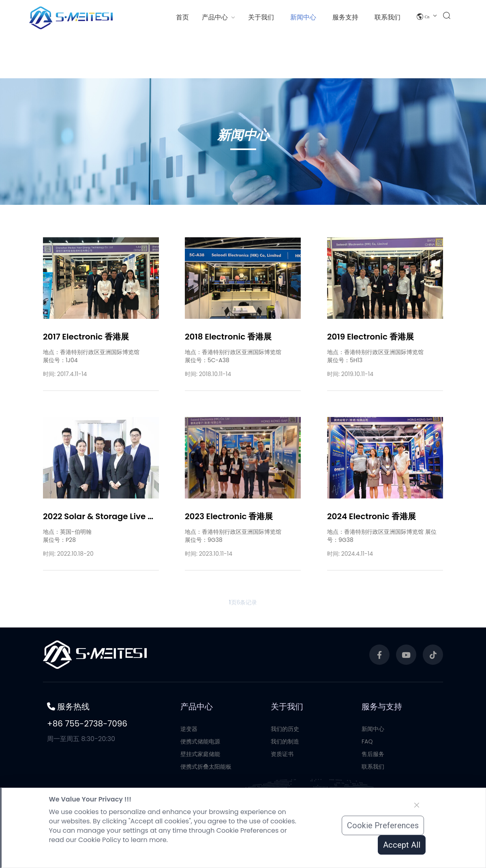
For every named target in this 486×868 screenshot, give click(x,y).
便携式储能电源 (200, 781)
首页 (182, 17)
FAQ (367, 781)
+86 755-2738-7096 (87, 763)
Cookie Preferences (383, 825)
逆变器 (189, 769)
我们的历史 (285, 769)
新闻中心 (373, 769)
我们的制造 (285, 781)
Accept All (402, 845)
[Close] (417, 805)
